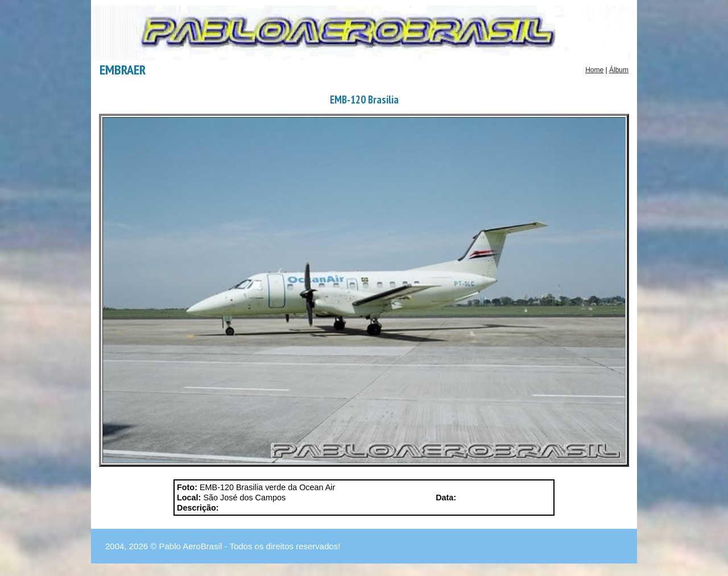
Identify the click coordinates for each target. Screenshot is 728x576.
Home (594, 70)
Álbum (619, 70)
